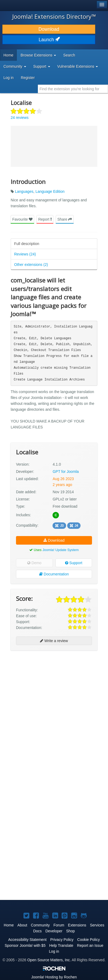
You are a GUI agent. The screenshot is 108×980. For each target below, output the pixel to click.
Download (49, 29)
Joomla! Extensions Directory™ (54, 16)
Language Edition (50, 191)
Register (28, 78)
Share (65, 219)
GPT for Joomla (66, 472)
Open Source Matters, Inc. (49, 960)
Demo (34, 563)
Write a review (54, 641)
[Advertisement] (54, 710)
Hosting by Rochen (54, 977)
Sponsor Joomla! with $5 (25, 945)
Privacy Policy (62, 940)
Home (8, 55)
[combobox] (73, 89)
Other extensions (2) (31, 265)
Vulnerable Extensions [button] (78, 66)
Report (45, 219)
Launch (49, 40)
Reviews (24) (25, 254)
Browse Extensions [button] (38, 55)
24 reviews (20, 118)
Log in (9, 78)
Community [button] (15, 66)
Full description (27, 244)
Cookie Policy (89, 940)
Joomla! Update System (61, 550)
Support (74, 563)
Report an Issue (90, 945)
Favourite (22, 219)
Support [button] (42, 66)
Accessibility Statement (27, 940)
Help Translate (61, 945)
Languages (24, 191)
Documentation (54, 574)
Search (69, 55)
